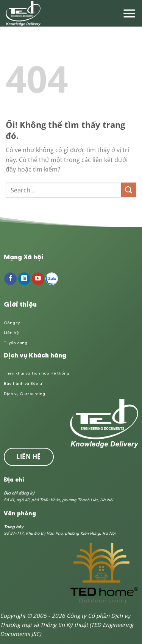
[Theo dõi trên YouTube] (38, 279)
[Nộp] (129, 190)
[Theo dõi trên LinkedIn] (24, 279)
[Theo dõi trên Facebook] (10, 279)
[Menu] (129, 13)
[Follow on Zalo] (52, 279)
